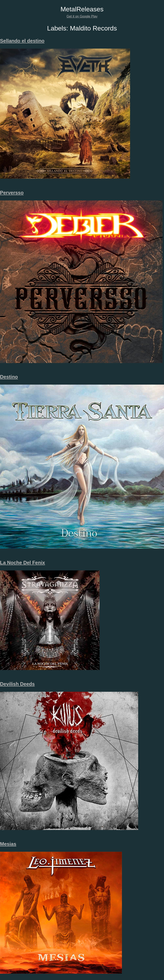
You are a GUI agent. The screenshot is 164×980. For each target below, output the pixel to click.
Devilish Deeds (17, 684)
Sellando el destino (22, 41)
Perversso (12, 193)
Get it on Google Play (82, 16)
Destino (9, 377)
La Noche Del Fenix (22, 563)
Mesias (8, 844)
